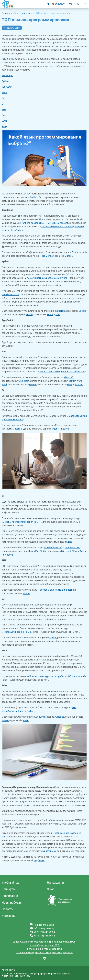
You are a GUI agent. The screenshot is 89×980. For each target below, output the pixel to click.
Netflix (50, 314)
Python (5, 81)
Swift (4, 121)
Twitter (5, 720)
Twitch (42, 717)
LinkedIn (25, 381)
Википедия (68, 590)
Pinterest (77, 252)
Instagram (60, 311)
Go (3, 115)
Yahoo (26, 593)
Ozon (55, 429)
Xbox (58, 425)
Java (4, 92)
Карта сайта (8, 970)
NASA (26, 720)
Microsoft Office (69, 551)
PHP (4, 110)
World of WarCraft (53, 548)
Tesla (17, 429)
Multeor (68, 256)
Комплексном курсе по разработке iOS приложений (57, 676)
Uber (58, 314)
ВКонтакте (55, 590)
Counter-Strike (72, 548)
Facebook (44, 590)
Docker (53, 638)
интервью (49, 851)
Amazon (79, 385)
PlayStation (41, 551)
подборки (39, 860)
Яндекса (64, 429)
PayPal (33, 385)
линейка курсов (10, 294)
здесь (69, 542)
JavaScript (7, 75)
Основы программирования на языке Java (62, 372)
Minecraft (69, 377)
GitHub (34, 197)
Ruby (4, 126)
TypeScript (7, 87)
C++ (4, 104)
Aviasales (59, 717)
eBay (70, 385)
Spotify (29, 314)
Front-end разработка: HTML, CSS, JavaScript (44, 223)
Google (82, 311)
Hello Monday (47, 256)
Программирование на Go (17, 632)
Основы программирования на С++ (22, 522)
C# (3, 98)
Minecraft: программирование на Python (46, 278)
